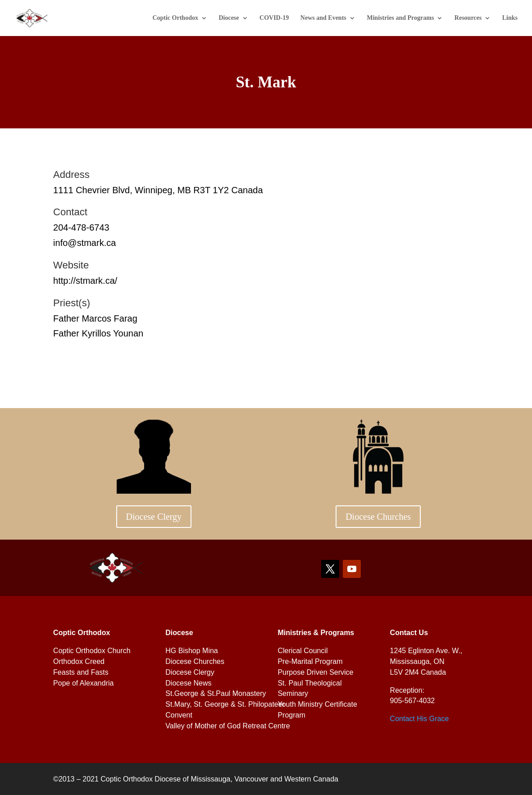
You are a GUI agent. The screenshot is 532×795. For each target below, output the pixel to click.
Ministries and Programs (400, 18)
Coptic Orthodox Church (92, 651)
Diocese (229, 18)
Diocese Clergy (154, 517)
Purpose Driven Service (315, 672)
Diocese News (188, 683)
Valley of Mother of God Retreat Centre (227, 726)
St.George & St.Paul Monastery (216, 693)
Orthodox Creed (79, 661)
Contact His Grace (420, 719)
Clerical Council (302, 651)
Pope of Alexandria (83, 683)
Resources (468, 18)
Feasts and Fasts (81, 672)
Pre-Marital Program (310, 661)
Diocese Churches (378, 517)
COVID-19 (274, 18)
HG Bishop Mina (192, 651)
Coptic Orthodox (175, 18)
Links (510, 18)
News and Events (323, 18)
